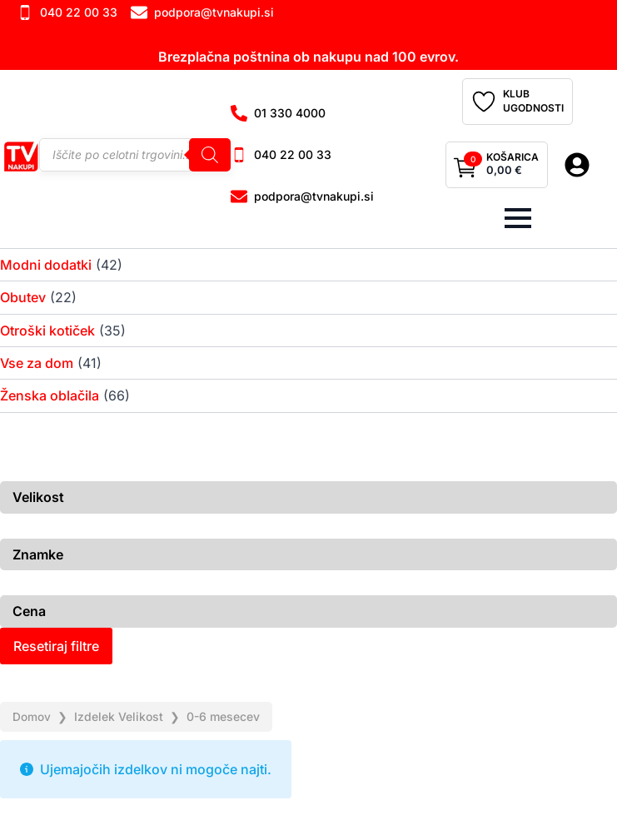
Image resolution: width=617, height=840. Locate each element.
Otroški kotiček (47, 331)
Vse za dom (37, 363)
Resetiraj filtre (56, 646)
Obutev (23, 297)
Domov (32, 716)
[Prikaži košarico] (497, 165)
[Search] (210, 155)
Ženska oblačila (50, 395)
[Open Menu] (518, 218)
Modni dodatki (46, 265)
